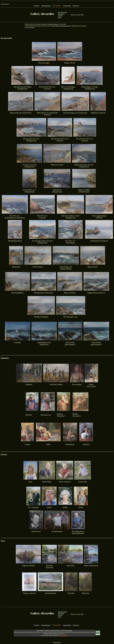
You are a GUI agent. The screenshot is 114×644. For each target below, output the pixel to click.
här (65, 24)
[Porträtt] (37, 6)
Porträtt (60, 16)
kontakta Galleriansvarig (62, 26)
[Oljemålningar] (46, 6)
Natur (60, 17)
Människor (61, 14)
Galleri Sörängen (53, 24)
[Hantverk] (76, 6)
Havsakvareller (62, 12)
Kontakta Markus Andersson (51, 634)
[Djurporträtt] (67, 6)
